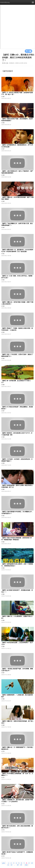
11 (8, 865)
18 (18, 865)
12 (11, 865)
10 (32, 863)
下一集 (28, 51)
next (26, 865)
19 (21, 865)
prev (4, 863)
